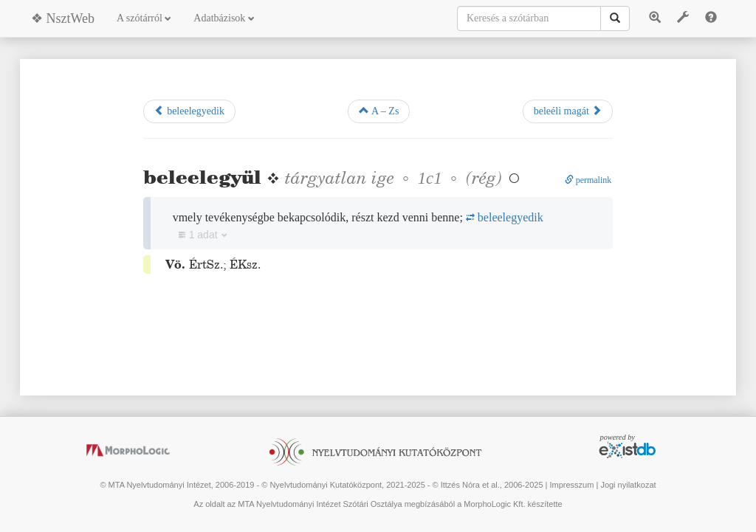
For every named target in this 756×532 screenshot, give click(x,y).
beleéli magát (568, 111)
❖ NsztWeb (63, 18)
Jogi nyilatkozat (628, 485)
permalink (588, 180)
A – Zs (379, 111)
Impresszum (571, 485)
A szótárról (144, 18)
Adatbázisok (224, 18)
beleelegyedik (189, 111)
